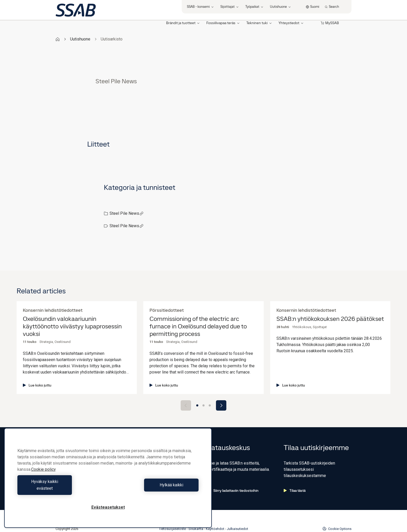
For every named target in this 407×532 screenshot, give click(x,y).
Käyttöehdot (215, 512)
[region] (108, 481)
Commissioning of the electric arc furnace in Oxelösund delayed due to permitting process (198, 326)
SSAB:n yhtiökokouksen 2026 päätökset (330, 319)
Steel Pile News (127, 213)
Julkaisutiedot (238, 512)
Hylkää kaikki (155, 488)
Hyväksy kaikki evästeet (62, 488)
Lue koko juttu (37, 385)
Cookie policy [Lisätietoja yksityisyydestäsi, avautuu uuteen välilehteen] (43, 476)
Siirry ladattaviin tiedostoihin (233, 474)
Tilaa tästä (295, 474)
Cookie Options (337, 512)
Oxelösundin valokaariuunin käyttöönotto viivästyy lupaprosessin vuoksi (72, 326)
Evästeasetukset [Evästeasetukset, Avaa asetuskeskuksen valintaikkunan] (108, 507)
